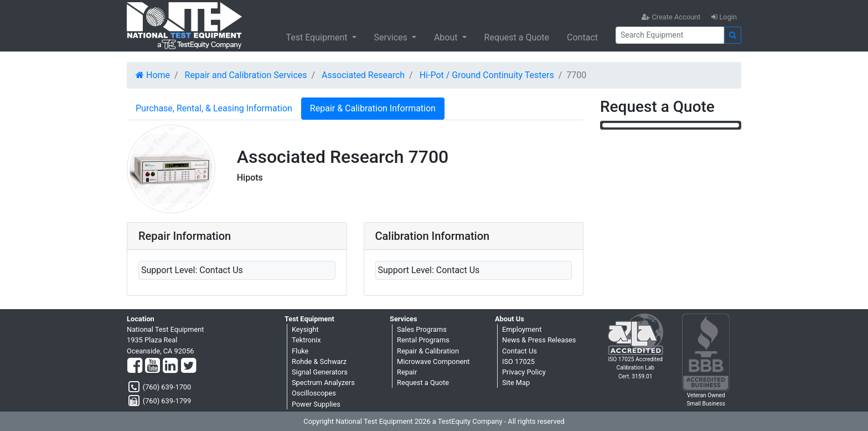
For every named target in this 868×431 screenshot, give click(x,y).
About (447, 37)
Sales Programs (422, 329)
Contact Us (520, 351)
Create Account (671, 17)
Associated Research (363, 75)
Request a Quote (517, 37)
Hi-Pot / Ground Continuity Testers (487, 75)
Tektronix (306, 340)
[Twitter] (188, 366)
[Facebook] (135, 366)
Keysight (305, 329)
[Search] (670, 35)
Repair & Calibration (428, 351)
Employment (522, 329)
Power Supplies (316, 404)
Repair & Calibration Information (373, 108)
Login (724, 17)
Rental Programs (423, 340)
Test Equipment (317, 37)
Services (392, 37)
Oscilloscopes (314, 393)
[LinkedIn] (170, 366)
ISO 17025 (518, 361)
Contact (582, 37)
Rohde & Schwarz (319, 361)
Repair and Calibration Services (246, 75)
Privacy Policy (524, 372)
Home (153, 75)
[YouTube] (153, 366)
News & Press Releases (539, 340)
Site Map (516, 383)
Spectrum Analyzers (323, 383)
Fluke (300, 351)
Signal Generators (320, 372)
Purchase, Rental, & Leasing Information (214, 108)
